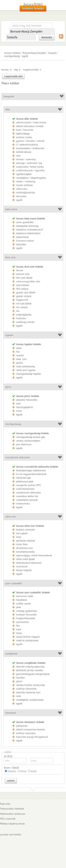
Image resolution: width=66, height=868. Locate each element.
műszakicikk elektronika (18, 457)
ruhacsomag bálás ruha (28, 281)
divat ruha (10, 257)
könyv (19, 633)
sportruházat (23, 285)
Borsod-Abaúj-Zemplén (34, 53)
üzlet (19, 696)
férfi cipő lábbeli (24, 278)
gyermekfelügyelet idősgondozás (33, 674)
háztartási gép (23, 478)
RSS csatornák (8, 819)
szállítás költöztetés (26, 689)
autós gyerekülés (25, 222)
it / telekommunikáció (27, 145)
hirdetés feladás (33, 9)
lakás (19, 348)
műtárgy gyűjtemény (27, 611)
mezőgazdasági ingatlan (29, 374)
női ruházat (22, 307)
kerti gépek (22, 533)
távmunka (21, 196)
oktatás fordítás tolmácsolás (31, 685)
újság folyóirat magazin (28, 637)
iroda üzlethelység (25, 366)
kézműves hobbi (25, 596)
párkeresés (22, 726)
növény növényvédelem (28, 441)
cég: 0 (17, 70)
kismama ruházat (25, 241)
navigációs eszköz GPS (29, 485)
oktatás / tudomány (26, 159)
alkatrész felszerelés (27, 400)
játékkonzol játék (25, 482)
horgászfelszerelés (26, 618)
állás (8, 110)
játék (19, 607)
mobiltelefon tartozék (27, 500)
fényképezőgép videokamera (31, 470)
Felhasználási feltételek (12, 809)
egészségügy (23, 134)
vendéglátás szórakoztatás (30, 700)
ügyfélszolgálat (24, 174)
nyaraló (20, 355)
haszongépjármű (25, 407)
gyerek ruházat (24, 296)
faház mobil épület (26, 559)
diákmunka (22, 189)
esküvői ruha (23, 274)
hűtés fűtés (22, 544)
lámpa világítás (24, 570)
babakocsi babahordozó (28, 233)
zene (19, 629)
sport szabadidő (13, 583)
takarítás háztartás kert (28, 692)
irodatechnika (23, 504)
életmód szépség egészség (30, 667)
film (18, 626)
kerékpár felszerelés (26, 615)
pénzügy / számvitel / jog (29, 163)
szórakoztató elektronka (28, 493)
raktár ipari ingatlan (26, 370)
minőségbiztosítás (26, 193)
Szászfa (52, 53)
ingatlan (9, 335)
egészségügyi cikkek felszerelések (34, 555)
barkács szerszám (26, 530)
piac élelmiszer (24, 444)
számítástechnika (25, 489)
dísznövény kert (24, 548)
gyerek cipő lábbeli (26, 293)
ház (18, 352)
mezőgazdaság (12, 56)
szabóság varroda (25, 322)
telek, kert (21, 359)
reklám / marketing (26, 182)
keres (23, 771)
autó (18, 404)
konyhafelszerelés (25, 552)
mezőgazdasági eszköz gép (30, 437)
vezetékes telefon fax (27, 496)
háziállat (20, 678)
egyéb (25, 56)
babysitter (21, 244)
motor (19, 411)
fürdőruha (21, 318)
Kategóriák (9, 97)
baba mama (11, 209)
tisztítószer (22, 567)
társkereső (11, 713)
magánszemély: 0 (32, 70)
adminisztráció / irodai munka (31, 123)
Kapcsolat (5, 804)
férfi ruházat (22, 289)
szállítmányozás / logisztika (30, 170)
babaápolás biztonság (27, 226)
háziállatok (22, 600)
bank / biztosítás (25, 130)
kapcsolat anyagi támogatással (32, 737)
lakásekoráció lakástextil (29, 563)
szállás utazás (24, 604)
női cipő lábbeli (24, 304)
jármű (8, 387)
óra (18, 311)
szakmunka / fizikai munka (30, 167)
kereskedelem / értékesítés (30, 148)
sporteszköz (23, 622)
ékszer (20, 270)
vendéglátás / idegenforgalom (31, 178)
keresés (47, 37)
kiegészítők (22, 300)
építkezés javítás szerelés (30, 670)
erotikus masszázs (26, 733)
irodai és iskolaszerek (27, 640)
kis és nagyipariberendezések (31, 474)
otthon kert (11, 517)
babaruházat (22, 237)
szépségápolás (24, 315)
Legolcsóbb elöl (13, 76)
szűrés (11, 781)
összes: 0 (6, 70)
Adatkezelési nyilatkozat (12, 814)
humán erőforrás (24, 185)
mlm (18, 156)
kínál (34, 771)
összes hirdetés (12, 53)
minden (12, 771)
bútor (19, 537)
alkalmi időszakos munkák (30, 126)
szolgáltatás (11, 654)
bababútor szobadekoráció (30, 230)
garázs (20, 363)
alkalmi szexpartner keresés (31, 730)
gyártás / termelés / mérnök (30, 141)
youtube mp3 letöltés (11, 835)
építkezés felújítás (26, 541)
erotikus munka (24, 137)
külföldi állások (24, 152)
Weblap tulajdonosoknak (12, 824)
